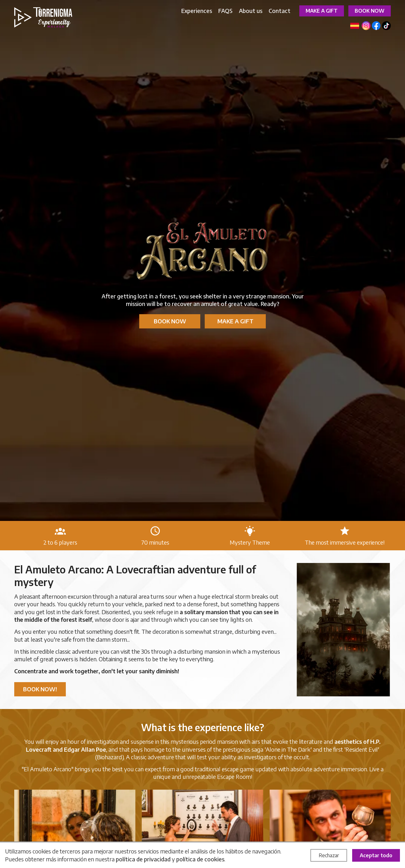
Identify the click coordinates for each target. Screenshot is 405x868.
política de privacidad (143, 859)
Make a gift (322, 11)
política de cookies (200, 859)
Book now (370, 11)
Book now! (40, 689)
